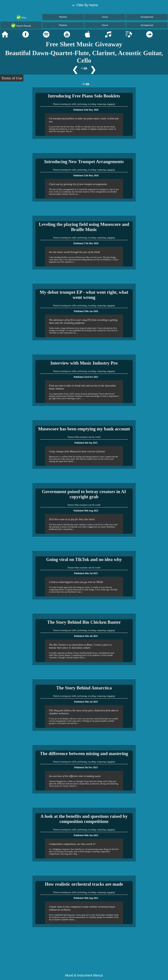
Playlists (63, 17)
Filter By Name (84, 6)
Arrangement (147, 17)
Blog (21, 17)
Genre (105, 17)
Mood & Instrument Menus (84, 975)
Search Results (21, 26)
